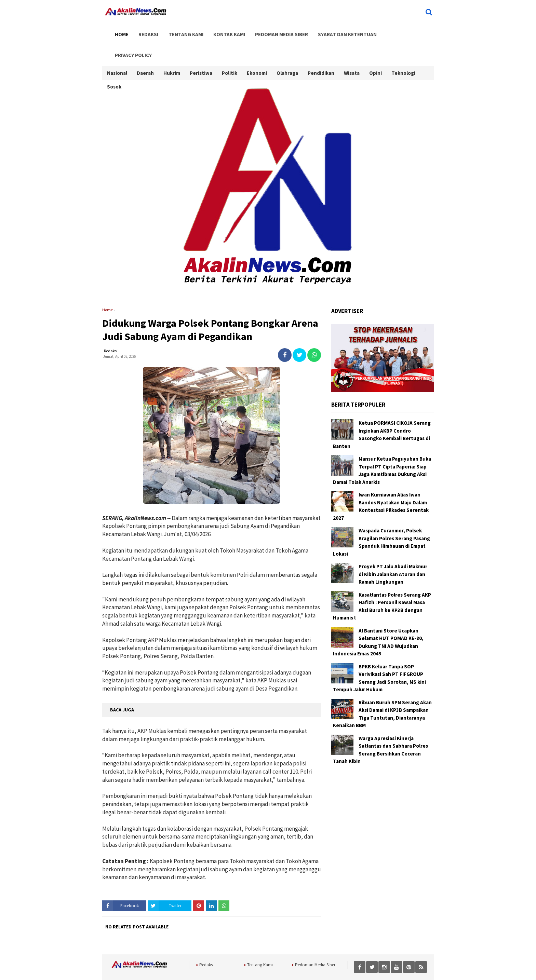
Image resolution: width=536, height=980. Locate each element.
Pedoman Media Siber (273, 31)
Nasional (117, 50)
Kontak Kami (222, 31)
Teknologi (403, 50)
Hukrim (172, 50)
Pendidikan (321, 50)
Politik (230, 50)
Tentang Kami (180, 31)
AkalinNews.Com (283, 967)
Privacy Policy (393, 31)
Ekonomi (257, 50)
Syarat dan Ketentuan (337, 31)
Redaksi (145, 31)
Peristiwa (201, 50)
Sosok (114, 64)
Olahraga (287, 50)
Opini (376, 50)
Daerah (145, 50)
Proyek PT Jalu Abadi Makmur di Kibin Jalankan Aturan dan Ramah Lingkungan (393, 554)
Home (120, 31)
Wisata (352, 50)
